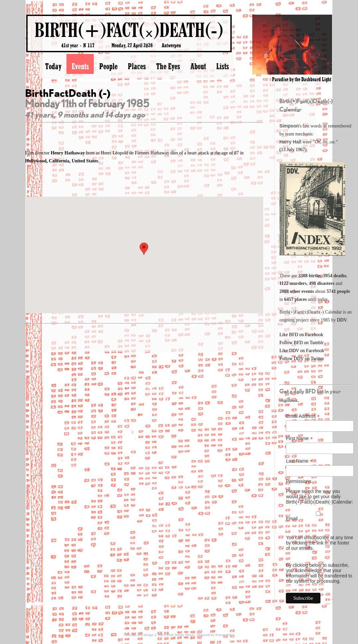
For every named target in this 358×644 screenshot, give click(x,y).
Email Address (303, 416)
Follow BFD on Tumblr (301, 343)
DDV (342, 320)
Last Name (299, 461)
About (198, 66)
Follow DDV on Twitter (301, 359)
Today (53, 66)
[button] (144, 249)
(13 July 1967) (293, 150)
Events (80, 66)
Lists (222, 66)
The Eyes (168, 66)
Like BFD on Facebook (301, 335)
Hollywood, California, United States (61, 161)
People (108, 66)
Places (137, 66)
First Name (299, 438)
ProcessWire (225, 635)
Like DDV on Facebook (302, 351)
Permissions (298, 481)
